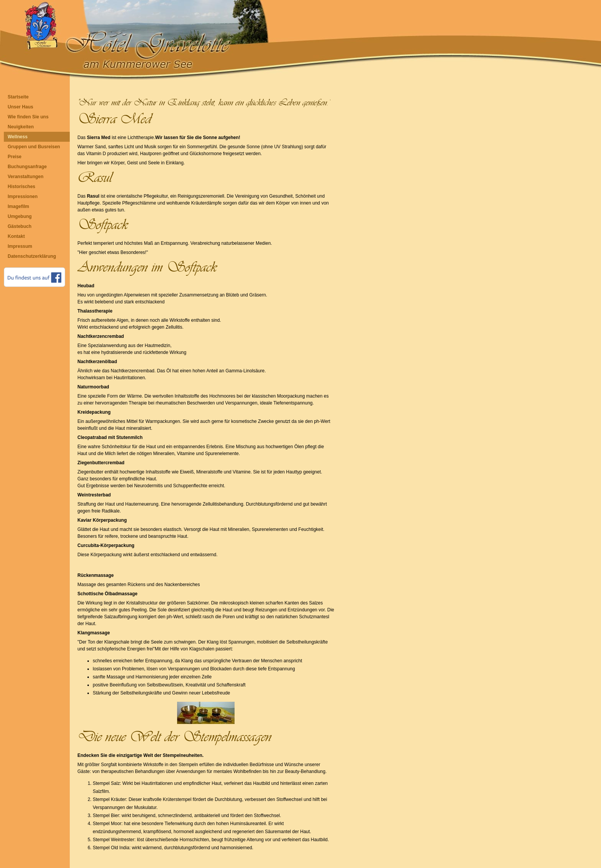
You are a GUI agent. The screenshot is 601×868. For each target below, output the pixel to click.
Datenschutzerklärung (32, 256)
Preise (15, 157)
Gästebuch (20, 226)
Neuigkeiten (21, 127)
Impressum (20, 246)
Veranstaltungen (25, 177)
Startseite (18, 97)
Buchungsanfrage (27, 167)
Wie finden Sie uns (28, 117)
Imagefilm (18, 206)
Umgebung (20, 216)
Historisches (21, 187)
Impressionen (23, 197)
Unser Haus (21, 107)
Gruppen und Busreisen (34, 147)
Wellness (18, 137)
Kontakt (16, 236)
